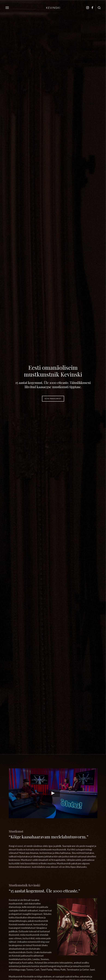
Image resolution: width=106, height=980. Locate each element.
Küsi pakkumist (53, 399)
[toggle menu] (7, 8)
